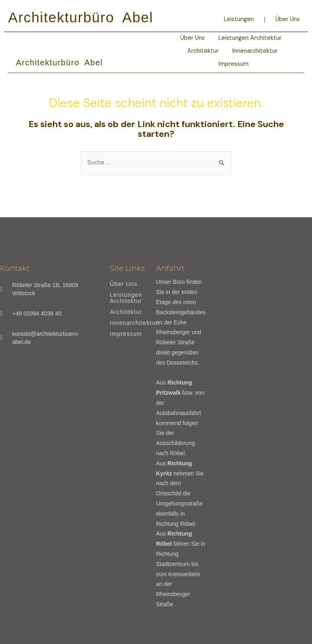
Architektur (203, 51)
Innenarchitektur (255, 51)
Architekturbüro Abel (81, 17)
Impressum (234, 64)
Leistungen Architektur (250, 38)
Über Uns (288, 19)
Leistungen (239, 19)
